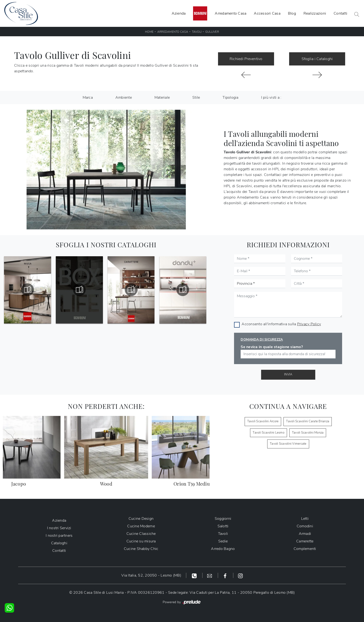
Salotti (223, 526)
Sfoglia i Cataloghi (317, 59)
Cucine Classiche (141, 534)
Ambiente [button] (124, 98)
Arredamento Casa (231, 13)
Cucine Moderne (141, 526)
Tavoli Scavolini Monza (308, 433)
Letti (305, 519)
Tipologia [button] (230, 98)
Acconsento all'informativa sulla (281, 324)
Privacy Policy (309, 324)
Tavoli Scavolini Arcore (263, 421)
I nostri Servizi (59, 528)
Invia (288, 374)
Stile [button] (196, 98)
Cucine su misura (141, 541)
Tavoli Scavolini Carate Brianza (308, 421)
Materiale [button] (162, 98)
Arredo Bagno (223, 549)
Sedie (223, 541)
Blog (292, 13)
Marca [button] (88, 98)
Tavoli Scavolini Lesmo (269, 433)
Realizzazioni (315, 13)
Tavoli (197, 32)
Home (149, 32)
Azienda (179, 13)
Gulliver (212, 32)
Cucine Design (141, 519)
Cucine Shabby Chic (141, 549)
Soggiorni (223, 519)
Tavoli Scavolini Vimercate (288, 444)
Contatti (340, 13)
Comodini (305, 526)
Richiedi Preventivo (246, 59)
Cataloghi (59, 543)
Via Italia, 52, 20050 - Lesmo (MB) (151, 575)
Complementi (305, 549)
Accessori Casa (267, 13)
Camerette (305, 541)
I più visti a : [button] (271, 98)
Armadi (305, 534)
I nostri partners (59, 536)
